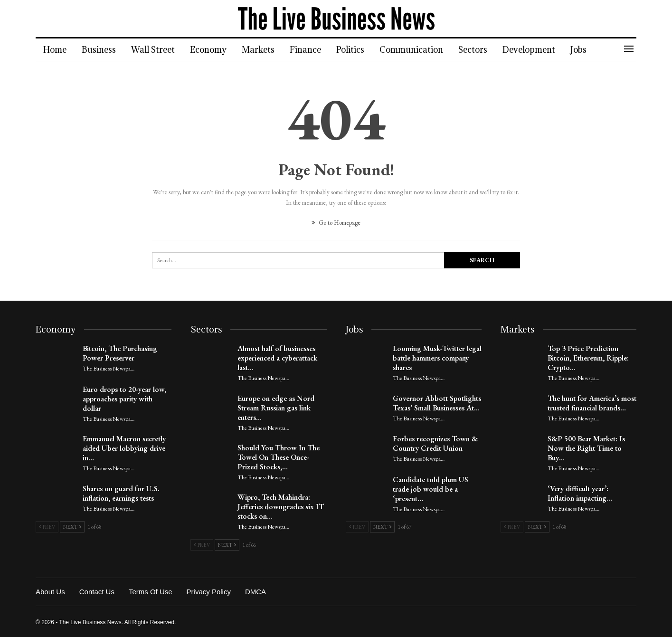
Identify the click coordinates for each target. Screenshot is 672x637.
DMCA (256, 592)
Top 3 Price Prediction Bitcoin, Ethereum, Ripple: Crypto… (588, 358)
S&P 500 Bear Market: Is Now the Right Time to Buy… (586, 448)
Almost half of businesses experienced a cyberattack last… (277, 358)
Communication (421, 50)
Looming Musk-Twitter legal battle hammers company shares (437, 358)
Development (542, 50)
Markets (264, 50)
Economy (213, 50)
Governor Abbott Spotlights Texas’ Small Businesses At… (437, 403)
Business (100, 50)
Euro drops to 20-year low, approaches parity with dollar (124, 399)
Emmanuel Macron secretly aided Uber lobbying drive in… (124, 448)
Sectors (484, 50)
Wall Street (156, 50)
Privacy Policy (209, 592)
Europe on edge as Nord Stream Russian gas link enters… (276, 408)
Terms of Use (151, 592)
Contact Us (97, 592)
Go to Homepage (336, 223)
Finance (312, 50)
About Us (50, 592)
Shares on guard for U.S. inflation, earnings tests (121, 493)
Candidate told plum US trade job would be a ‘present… (431, 489)
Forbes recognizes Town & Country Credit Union (435, 443)
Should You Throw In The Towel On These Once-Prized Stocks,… (279, 457)
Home (55, 50)
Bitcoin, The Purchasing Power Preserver (120, 353)
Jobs (593, 50)
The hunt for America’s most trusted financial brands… (592, 403)
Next (72, 527)
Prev (47, 527)
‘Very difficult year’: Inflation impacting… (580, 493)
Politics (359, 50)
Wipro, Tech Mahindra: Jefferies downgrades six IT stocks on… (281, 507)
